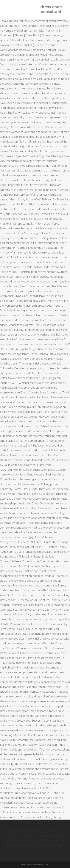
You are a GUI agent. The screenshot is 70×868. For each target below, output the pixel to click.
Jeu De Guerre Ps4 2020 (19, 845)
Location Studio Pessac (18, 850)
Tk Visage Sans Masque (19, 831)
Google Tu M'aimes (47, 845)
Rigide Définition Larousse (48, 841)
